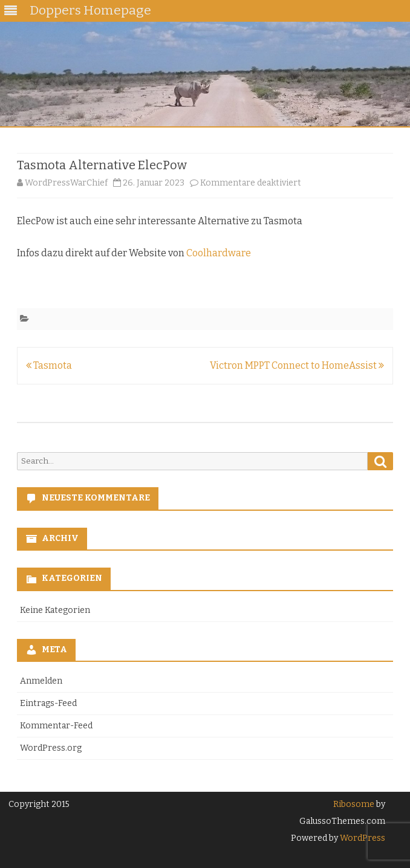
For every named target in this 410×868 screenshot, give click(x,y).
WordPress (362, 838)
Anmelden (41, 681)
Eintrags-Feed (48, 703)
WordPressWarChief (66, 183)
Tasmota (49, 365)
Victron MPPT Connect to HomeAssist (297, 365)
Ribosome (354, 804)
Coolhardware (219, 253)
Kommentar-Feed (56, 726)
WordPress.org (51, 748)
